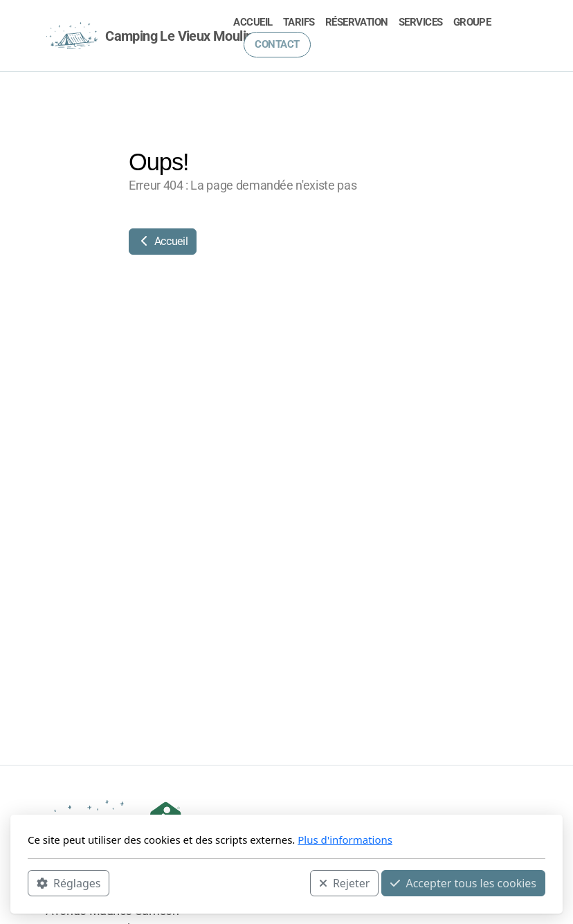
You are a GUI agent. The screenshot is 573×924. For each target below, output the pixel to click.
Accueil (163, 241)
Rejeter (345, 883)
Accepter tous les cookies (463, 883)
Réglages (69, 883)
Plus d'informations (345, 840)
